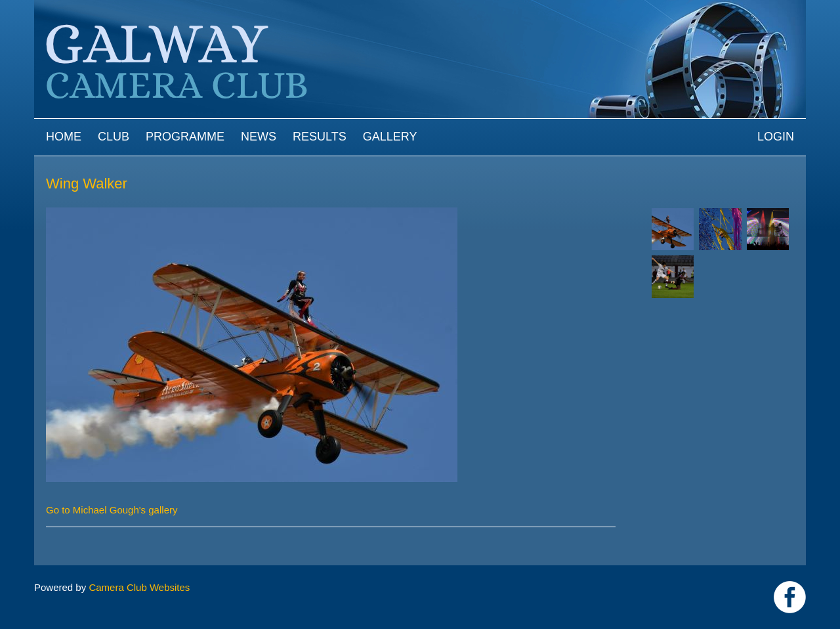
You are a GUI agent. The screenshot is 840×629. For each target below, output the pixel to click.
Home (64, 137)
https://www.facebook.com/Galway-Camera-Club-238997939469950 (790, 597)
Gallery (390, 137)
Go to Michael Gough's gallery (112, 510)
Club (114, 137)
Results (320, 137)
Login (776, 137)
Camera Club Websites (139, 587)
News (259, 137)
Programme (185, 137)
